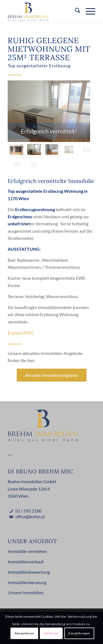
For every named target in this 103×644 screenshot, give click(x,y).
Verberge (51, 633)
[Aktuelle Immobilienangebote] (52, 375)
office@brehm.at (30, 517)
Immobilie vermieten (27, 551)
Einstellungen (79, 633)
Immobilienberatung (27, 582)
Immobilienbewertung (29, 572)
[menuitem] (75, 11)
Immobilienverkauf (26, 562)
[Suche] (75, 11)
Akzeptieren (24, 633)
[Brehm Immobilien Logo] (43, 11)
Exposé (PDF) (21, 333)
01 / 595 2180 (29, 511)
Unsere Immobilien (26, 592)
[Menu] (88, 11)
